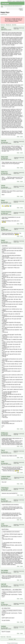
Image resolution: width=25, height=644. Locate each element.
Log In (14, 1)
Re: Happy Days (5, 142)
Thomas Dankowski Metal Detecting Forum (13, 6)
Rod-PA (3, 499)
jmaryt (3, 240)
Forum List (3, 25)
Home (2, 6)
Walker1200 (5, 157)
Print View (11, 639)
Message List (8, 25)
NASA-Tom (4, 172)
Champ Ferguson (6, 212)
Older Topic (9, 637)
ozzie (6, 14)
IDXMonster (5, 433)
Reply (18, 137)
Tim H (3, 450)
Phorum (16, 643)
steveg (3, 186)
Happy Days (4, 29)
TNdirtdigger (5, 488)
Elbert (3, 200)
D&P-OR (4, 141)
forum (10, 643)
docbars (4, 626)
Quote (21, 137)
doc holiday (5, 570)
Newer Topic (3, 637)
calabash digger (6, 477)
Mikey (3, 228)
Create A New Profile (20, 1)
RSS (15, 639)
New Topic (14, 25)
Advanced (21, 10)
